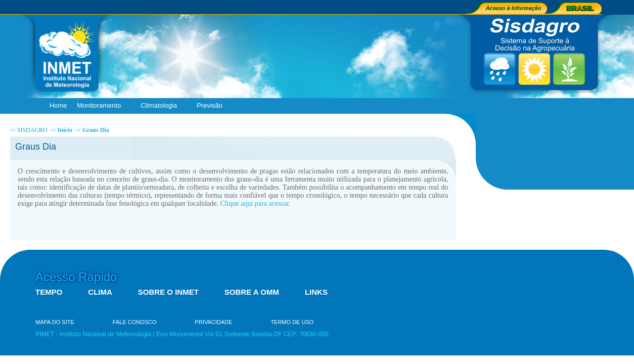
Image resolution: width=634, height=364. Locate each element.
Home (58, 105)
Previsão (212, 106)
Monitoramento (101, 106)
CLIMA (100, 292)
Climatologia (161, 106)
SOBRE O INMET (168, 292)
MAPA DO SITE (55, 322)
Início (65, 130)
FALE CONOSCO (135, 322)
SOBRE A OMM (252, 292)
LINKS (316, 292)
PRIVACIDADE (214, 322)
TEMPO (49, 292)
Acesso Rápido (76, 277)
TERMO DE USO (292, 322)
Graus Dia (96, 130)
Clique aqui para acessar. (255, 203)
